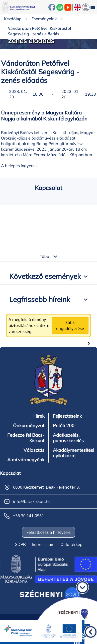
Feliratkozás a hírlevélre (48, 532)
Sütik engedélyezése (70, 326)
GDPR (20, 544)
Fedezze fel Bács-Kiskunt (26, 438)
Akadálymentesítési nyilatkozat (73, 453)
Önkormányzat (29, 426)
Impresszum (43, 544)
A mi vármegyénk (26, 460)
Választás (34, 450)
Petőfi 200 (64, 426)
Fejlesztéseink (67, 416)
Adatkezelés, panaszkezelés (68, 438)
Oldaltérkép (71, 544)
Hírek (39, 416)
